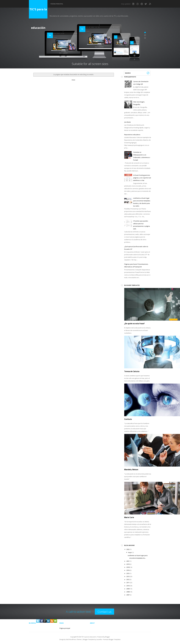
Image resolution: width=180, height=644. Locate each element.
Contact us (104, 612)
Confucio (128, 419)
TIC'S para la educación (38, 13)
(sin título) (127, 122)
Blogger (108, 637)
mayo (130, 552)
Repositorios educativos (132, 135)
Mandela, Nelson (131, 470)
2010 (128, 586)
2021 (128, 561)
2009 (128, 589)
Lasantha (99, 639)
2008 (128, 592)
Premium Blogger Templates (112, 639)
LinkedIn (133, 4)
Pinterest (142, 4)
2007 (128, 595)
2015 (128, 573)
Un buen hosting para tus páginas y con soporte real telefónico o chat (142, 178)
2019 (128, 564)
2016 (128, 570)
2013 (128, 576)
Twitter (146, 4)
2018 (128, 567)
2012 (128, 579)
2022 (128, 549)
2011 (128, 583)
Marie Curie (129, 517)
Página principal (57, 4)
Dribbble (138, 4)
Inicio (73, 80)
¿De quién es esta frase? (134, 324)
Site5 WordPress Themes (74, 639)
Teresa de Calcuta (132, 371)
